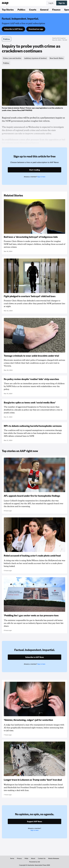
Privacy (19, 858)
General (44, 10)
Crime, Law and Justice (12, 58)
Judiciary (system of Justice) (35, 58)
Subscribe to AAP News (13, 29)
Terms (12, 858)
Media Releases (54, 858)
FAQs (26, 858)
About (33, 858)
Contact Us (42, 858)
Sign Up (62, 3)
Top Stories (8, 10)
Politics (21, 10)
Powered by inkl (35, 862)
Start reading (35, 170)
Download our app (36, 29)
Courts (33, 10)
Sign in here (41, 177)
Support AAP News (34, 821)
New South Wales (57, 58)
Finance (56, 10)
